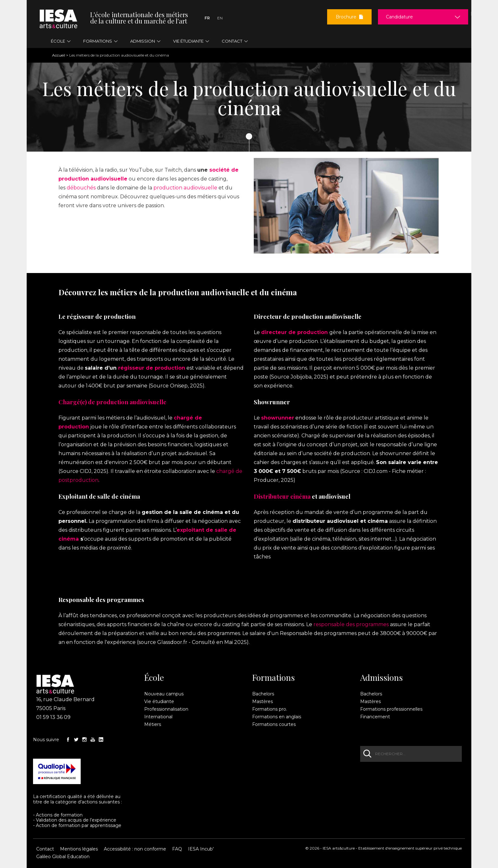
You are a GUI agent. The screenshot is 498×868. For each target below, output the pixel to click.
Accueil (59, 55)
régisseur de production (152, 368)
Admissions (381, 678)
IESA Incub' (201, 849)
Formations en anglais (277, 717)
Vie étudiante (159, 701)
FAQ (177, 849)
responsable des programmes (351, 624)
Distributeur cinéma (282, 496)
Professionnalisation (166, 709)
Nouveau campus (164, 694)
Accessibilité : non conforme (135, 849)
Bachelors (263, 694)
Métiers (153, 724)
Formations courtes (274, 724)
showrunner (278, 418)
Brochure (349, 17)
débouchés (81, 188)
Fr (207, 18)
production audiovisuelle (185, 188)
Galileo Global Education (63, 857)
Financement (375, 717)
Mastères (262, 701)
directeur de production (294, 332)
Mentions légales (79, 849)
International (158, 717)
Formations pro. (270, 709)
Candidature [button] (399, 17)
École (154, 678)
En (220, 18)
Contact (45, 849)
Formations (273, 678)
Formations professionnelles (391, 709)
